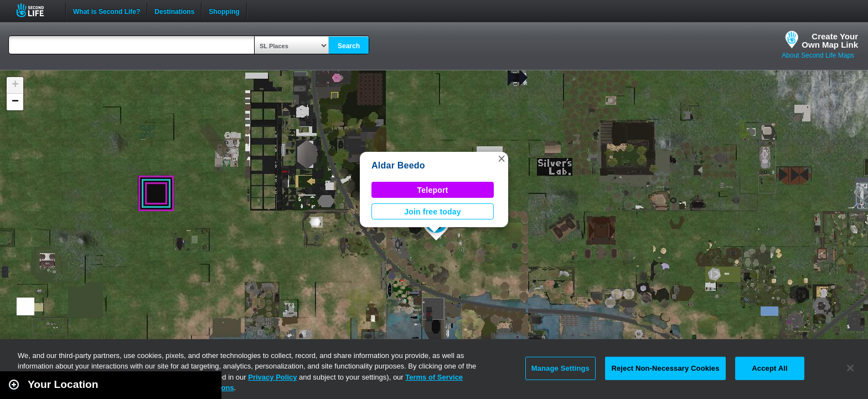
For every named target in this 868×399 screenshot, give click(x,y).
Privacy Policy (272, 377)
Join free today (433, 212)
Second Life (36, 10)
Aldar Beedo (398, 165)
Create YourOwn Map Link (830, 40)
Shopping (224, 11)
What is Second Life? (107, 11)
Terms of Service (434, 377)
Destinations (174, 11)
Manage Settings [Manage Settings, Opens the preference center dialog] (560, 368)
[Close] (850, 368)
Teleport (433, 190)
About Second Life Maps (818, 55)
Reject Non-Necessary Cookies (665, 368)
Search (349, 46)
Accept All (769, 368)
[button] (502, 158)
